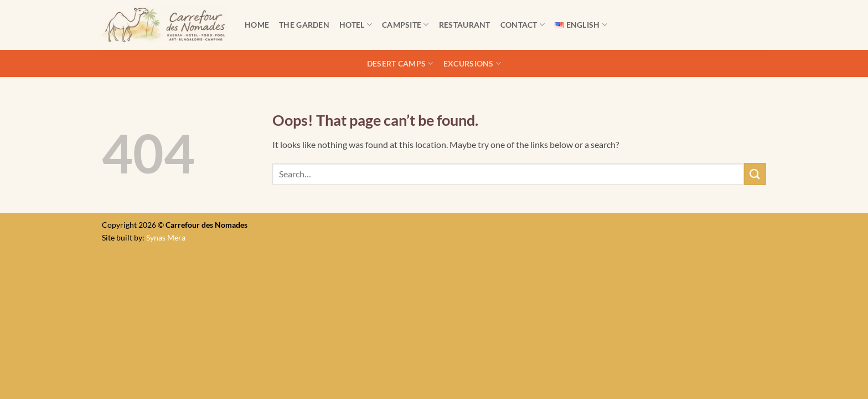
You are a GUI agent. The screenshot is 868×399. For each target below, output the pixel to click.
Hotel (356, 25)
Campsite (405, 25)
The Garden (304, 25)
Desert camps (400, 63)
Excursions (472, 63)
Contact (523, 25)
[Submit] (755, 174)
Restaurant (465, 25)
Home (257, 25)
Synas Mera (166, 237)
